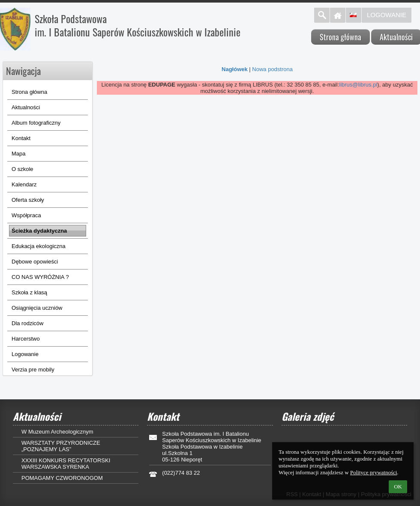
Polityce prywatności (373, 472)
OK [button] (398, 487)
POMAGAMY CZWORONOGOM (62, 478)
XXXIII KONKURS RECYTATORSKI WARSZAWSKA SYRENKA (66, 464)
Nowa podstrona (272, 69)
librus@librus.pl (358, 85)
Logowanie (387, 15)
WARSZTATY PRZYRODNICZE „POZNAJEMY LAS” (61, 446)
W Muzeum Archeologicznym (57, 432)
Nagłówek (235, 69)
